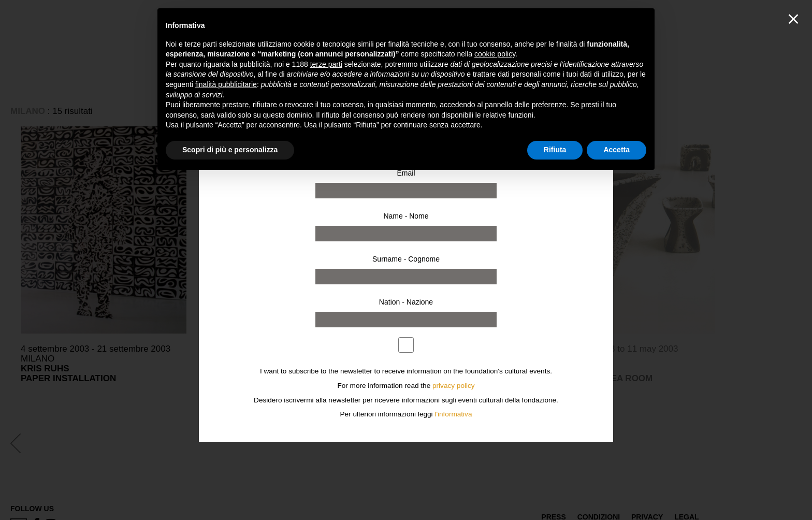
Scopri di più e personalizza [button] (230, 150)
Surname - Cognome (406, 259)
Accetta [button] (617, 150)
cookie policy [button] (495, 54)
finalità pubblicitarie (226, 84)
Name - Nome (406, 216)
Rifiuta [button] (555, 150)
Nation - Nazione (406, 302)
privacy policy (454, 386)
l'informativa (453, 414)
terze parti (326, 64)
